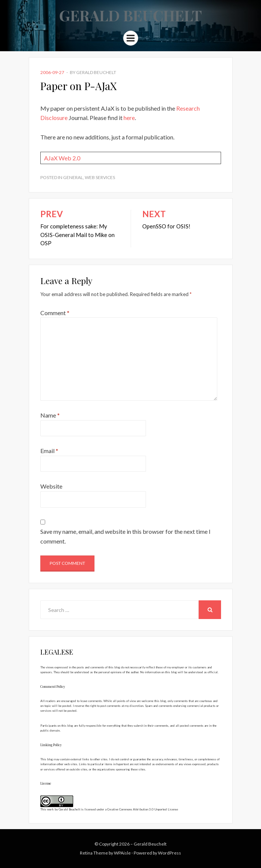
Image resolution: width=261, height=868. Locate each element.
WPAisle (122, 853)
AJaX (51, 158)
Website (51, 486)
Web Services (100, 177)
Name (50, 415)
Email (49, 451)
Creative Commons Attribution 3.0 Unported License (143, 809)
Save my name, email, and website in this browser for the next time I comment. (125, 536)
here (129, 118)
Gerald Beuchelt (130, 15)
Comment (55, 313)
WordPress (170, 853)
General (73, 177)
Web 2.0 (69, 158)
